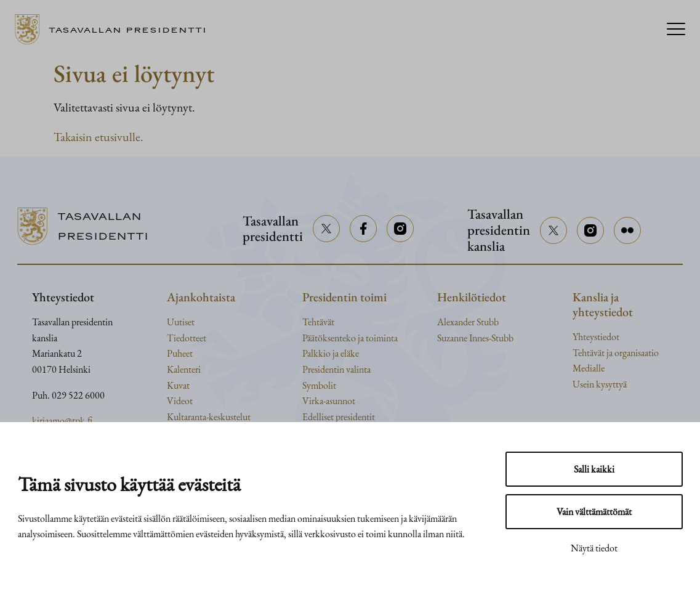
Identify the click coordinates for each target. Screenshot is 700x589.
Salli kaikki (594, 469)
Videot (180, 401)
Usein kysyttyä (600, 384)
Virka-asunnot (329, 401)
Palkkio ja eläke (331, 353)
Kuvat (178, 385)
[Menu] (676, 30)
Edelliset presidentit (339, 417)
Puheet (180, 353)
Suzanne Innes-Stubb (475, 338)
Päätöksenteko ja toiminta (350, 338)
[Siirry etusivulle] (115, 30)
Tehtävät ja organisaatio (616, 353)
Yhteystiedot (596, 337)
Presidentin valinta (336, 369)
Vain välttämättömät (594, 512)
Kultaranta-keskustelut (209, 417)
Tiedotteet (187, 338)
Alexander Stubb (468, 322)
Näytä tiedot (594, 548)
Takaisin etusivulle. (99, 137)
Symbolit (319, 385)
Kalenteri (184, 369)
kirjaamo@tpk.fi (62, 420)
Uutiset (181, 322)
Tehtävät (318, 322)
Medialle (589, 368)
